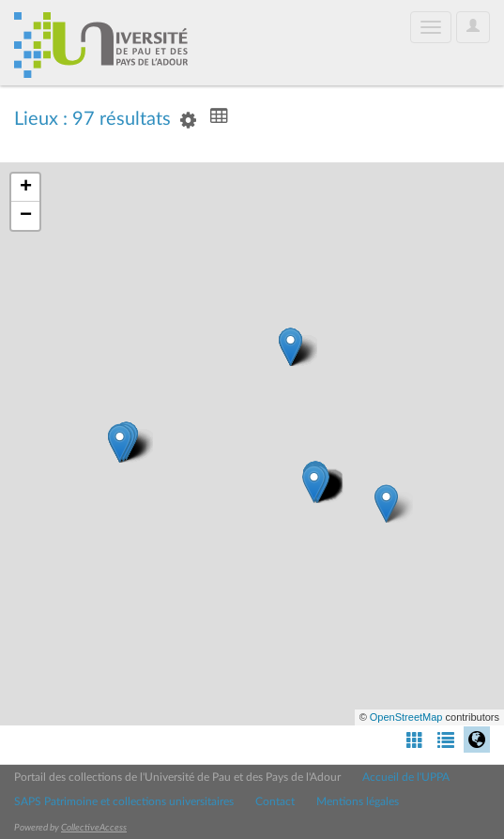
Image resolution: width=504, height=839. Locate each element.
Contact (275, 801)
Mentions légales (358, 801)
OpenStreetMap (406, 717)
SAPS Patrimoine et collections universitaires (124, 801)
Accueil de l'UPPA (406, 777)
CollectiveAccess (94, 828)
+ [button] (26, 188)
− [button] (26, 216)
